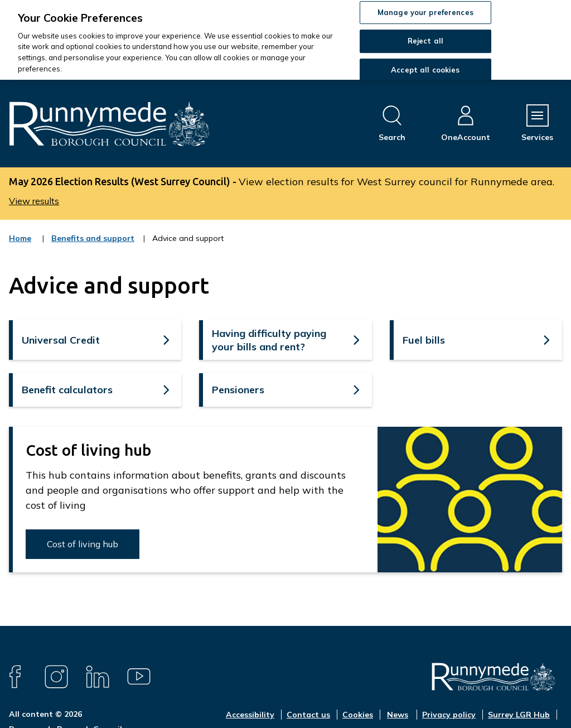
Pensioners (238, 390)
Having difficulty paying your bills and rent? (269, 340)
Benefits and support (93, 245)
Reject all (425, 41)
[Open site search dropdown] (392, 124)
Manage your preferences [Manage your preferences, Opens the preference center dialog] (425, 12)
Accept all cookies (425, 70)
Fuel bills (424, 340)
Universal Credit (61, 340)
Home (20, 238)
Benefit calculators (67, 390)
